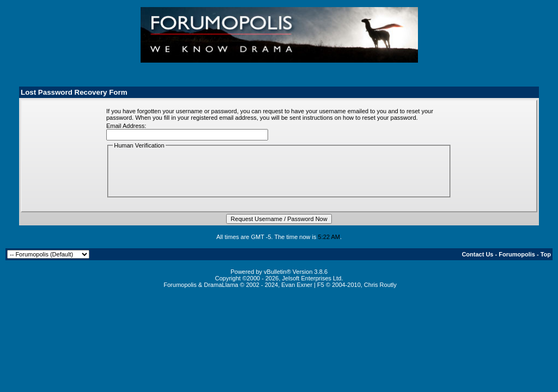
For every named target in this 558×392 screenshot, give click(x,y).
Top (546, 254)
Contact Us (477, 254)
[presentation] (196, 172)
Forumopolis (517, 254)
